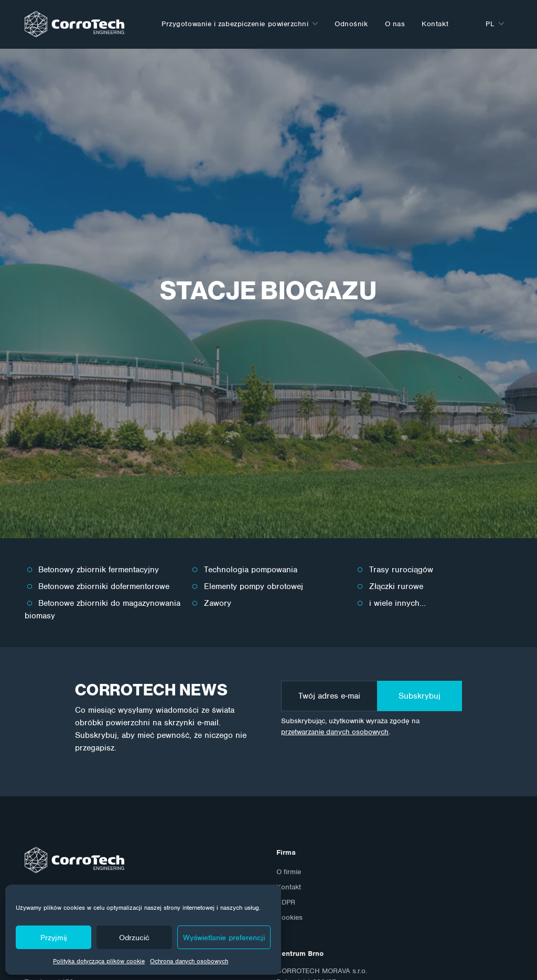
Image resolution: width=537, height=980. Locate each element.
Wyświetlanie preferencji (224, 938)
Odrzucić (134, 938)
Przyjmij (54, 938)
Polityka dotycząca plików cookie (99, 961)
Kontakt (435, 24)
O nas (395, 24)
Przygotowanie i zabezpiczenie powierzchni (235, 24)
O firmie (289, 872)
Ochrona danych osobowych (189, 961)
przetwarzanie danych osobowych (335, 732)
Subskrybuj (420, 696)
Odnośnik (351, 24)
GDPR (286, 902)
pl (490, 24)
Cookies (289, 917)
